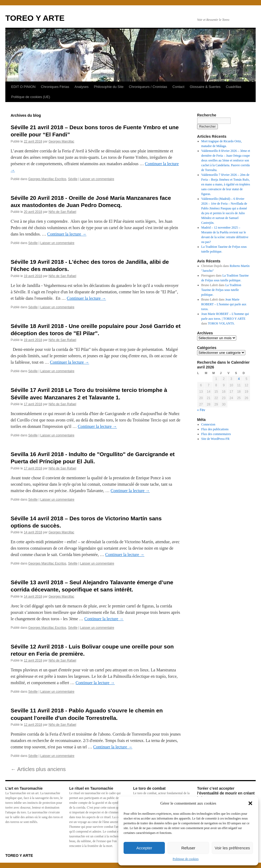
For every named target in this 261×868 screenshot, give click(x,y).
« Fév (201, 410)
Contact (179, 87)
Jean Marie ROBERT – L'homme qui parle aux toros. (224, 304)
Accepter (144, 848)
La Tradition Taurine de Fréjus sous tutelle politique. (221, 290)
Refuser (188, 848)
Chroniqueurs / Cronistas (148, 87)
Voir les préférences (232, 848)
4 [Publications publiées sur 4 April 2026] (239, 379)
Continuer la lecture (67, 234)
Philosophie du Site (109, 87)
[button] (250, 803)
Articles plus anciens (38, 769)
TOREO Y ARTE (35, 18)
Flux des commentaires (216, 434)
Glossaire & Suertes (205, 87)
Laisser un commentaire (97, 179)
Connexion (208, 424)
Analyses (82, 87)
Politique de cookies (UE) (31, 97)
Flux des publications (215, 429)
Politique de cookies (185, 859)
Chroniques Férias (55, 87)
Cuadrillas (234, 87)
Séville (73, 179)
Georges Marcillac (61, 141)
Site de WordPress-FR (215, 439)
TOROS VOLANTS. (221, 323)
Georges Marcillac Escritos (47, 179)
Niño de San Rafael (62, 212)
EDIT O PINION (23, 87)
